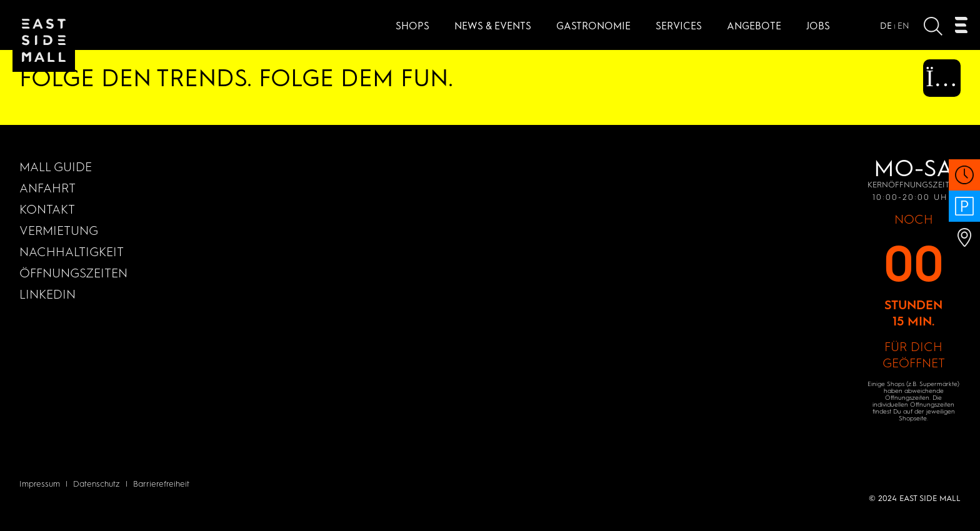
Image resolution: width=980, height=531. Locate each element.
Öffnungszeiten (73, 273)
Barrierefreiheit (161, 484)
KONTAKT (47, 209)
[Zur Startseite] (44, 41)
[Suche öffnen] (933, 29)
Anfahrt (47, 188)
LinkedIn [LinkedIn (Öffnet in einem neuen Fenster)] (47, 294)
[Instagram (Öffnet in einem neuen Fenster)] (932, 83)
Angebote (754, 26)
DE (886, 26)
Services (679, 26)
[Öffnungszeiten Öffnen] (964, 181)
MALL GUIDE (56, 167)
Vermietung (59, 231)
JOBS (818, 26)
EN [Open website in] (903, 26)
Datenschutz (97, 484)
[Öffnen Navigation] (961, 28)
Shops (412, 26)
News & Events (493, 26)
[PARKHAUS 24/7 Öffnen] (964, 213)
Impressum (40, 484)
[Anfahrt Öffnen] (965, 244)
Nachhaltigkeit (72, 252)
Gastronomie (593, 26)
